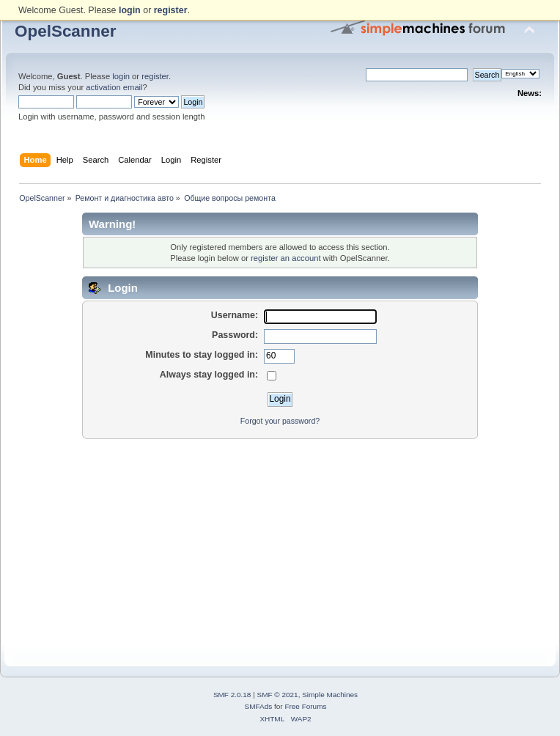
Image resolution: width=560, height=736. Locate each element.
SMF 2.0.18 (232, 695)
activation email (114, 87)
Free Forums (305, 706)
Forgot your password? (280, 421)
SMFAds (259, 706)
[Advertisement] (280, 542)
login (121, 76)
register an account (285, 258)
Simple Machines (330, 695)
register (155, 76)
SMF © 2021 (278, 695)
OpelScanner (66, 31)
